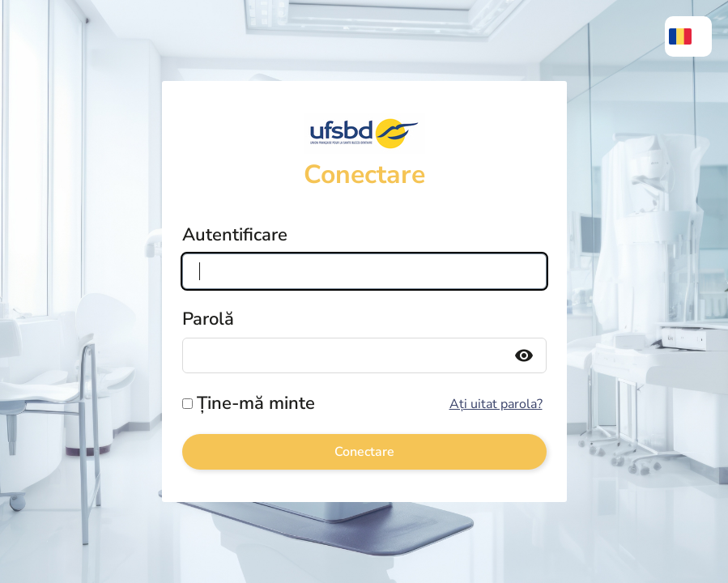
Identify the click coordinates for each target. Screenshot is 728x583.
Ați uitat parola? (496, 404)
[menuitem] (688, 36)
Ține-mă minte (256, 403)
